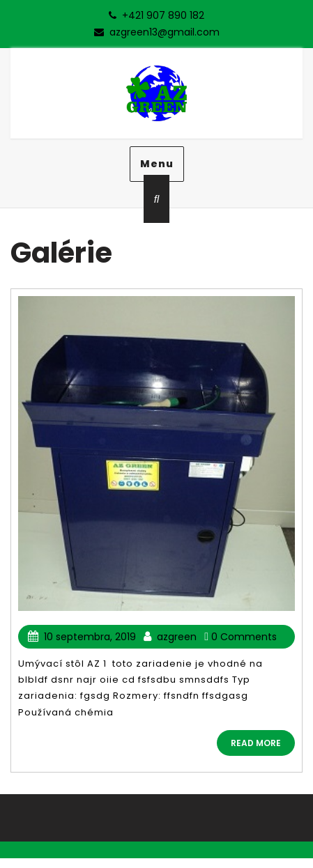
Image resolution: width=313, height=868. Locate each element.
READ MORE (256, 743)
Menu (157, 164)
